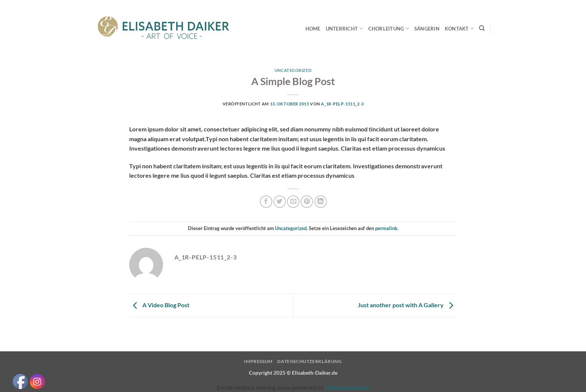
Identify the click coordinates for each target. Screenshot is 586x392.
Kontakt (459, 28)
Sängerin (427, 29)
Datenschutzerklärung (309, 361)
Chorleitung (389, 28)
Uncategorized (293, 70)
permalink (386, 228)
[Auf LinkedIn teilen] (321, 202)
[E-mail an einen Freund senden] (293, 202)
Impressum (258, 361)
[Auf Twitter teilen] (280, 202)
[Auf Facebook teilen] (266, 202)
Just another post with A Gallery (407, 305)
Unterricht (344, 28)
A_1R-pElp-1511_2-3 (342, 104)
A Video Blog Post (159, 305)
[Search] (482, 28)
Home (313, 29)
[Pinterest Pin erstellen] (307, 202)
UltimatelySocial (347, 387)
